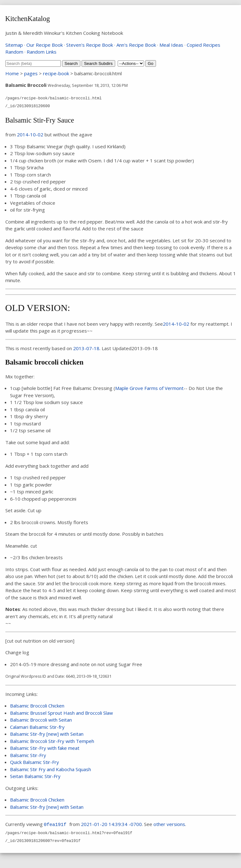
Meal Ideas (171, 45)
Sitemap (14, 45)
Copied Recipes (204, 45)
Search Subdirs (98, 63)
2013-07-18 (86, 348)
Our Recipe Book (45, 45)
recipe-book (56, 73)
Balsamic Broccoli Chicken (37, 706)
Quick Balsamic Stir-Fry (35, 762)
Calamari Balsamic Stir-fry (37, 727)
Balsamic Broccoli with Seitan (41, 720)
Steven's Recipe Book (90, 45)
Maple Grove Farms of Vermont (149, 388)
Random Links (42, 52)
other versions (169, 824)
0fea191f (55, 825)
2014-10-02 (30, 134)
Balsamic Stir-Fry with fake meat (45, 748)
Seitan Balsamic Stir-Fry (35, 776)
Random (14, 52)
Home (12, 73)
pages (31, 73)
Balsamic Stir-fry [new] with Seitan (47, 734)
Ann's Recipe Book (136, 45)
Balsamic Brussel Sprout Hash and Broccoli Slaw (62, 713)
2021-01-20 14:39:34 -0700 (111, 824)
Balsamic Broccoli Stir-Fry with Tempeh (52, 741)
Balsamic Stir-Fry (28, 755)
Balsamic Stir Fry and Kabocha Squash (51, 769)
